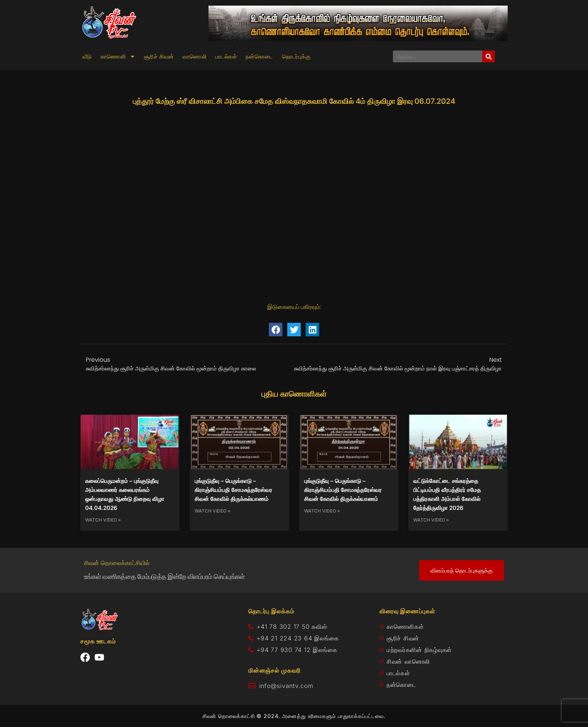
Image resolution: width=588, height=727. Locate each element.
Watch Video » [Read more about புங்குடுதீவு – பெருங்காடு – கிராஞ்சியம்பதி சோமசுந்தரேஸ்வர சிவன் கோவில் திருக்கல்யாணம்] (212, 511)
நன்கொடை (259, 57)
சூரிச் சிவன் (159, 57)
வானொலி (195, 57)
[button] (276, 330)
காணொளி (118, 57)
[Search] (488, 56)
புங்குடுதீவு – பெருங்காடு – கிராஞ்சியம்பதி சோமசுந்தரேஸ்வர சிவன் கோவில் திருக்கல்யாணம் (233, 490)
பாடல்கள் (226, 57)
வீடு (87, 57)
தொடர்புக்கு (296, 57)
